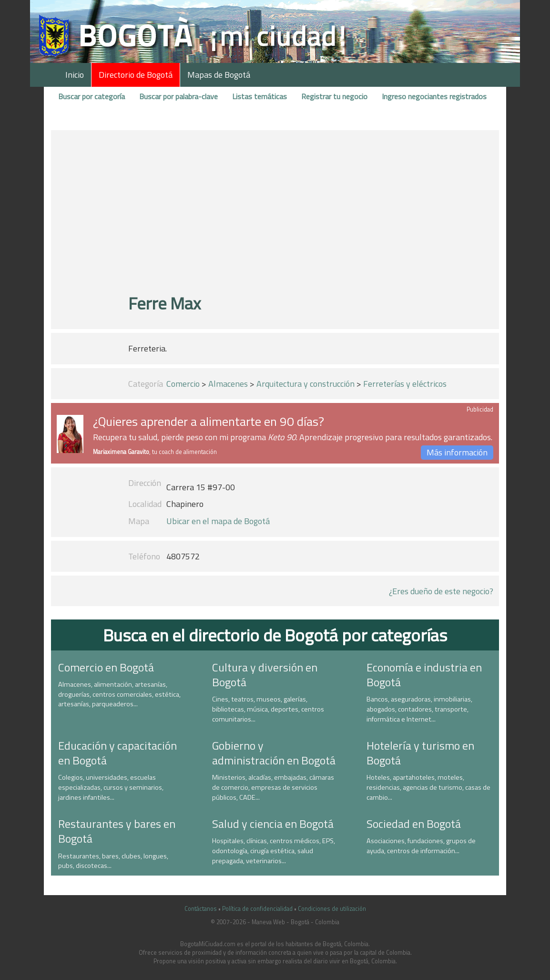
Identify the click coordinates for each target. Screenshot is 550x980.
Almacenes (228, 384)
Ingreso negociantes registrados (434, 96)
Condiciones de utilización (332, 909)
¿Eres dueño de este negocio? (441, 591)
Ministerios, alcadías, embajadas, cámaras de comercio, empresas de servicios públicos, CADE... (273, 787)
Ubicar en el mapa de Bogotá (218, 521)
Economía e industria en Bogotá (424, 675)
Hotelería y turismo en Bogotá (420, 753)
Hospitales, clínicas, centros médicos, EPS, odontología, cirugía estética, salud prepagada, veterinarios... (274, 851)
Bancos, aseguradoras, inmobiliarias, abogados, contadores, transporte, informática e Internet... (419, 709)
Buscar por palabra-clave (178, 96)
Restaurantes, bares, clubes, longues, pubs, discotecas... (113, 861)
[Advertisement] (275, 216)
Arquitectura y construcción (306, 384)
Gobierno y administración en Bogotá (274, 753)
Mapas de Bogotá (219, 75)
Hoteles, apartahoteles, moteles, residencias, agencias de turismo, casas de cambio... (428, 787)
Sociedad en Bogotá (414, 824)
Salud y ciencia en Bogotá (273, 824)
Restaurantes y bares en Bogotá (117, 831)
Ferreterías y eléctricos (405, 384)
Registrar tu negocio (334, 96)
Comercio (183, 384)
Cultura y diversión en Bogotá (265, 675)
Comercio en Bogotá (106, 667)
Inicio (75, 75)
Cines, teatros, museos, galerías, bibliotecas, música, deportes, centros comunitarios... (268, 709)
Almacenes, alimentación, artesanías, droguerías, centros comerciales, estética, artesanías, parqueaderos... (119, 694)
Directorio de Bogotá (136, 75)
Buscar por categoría (92, 96)
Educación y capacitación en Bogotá (117, 753)
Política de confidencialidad (257, 909)
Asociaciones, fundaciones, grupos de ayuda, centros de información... (421, 846)
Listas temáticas (260, 96)
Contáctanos (201, 909)
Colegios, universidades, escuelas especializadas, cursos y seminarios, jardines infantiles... (111, 787)
